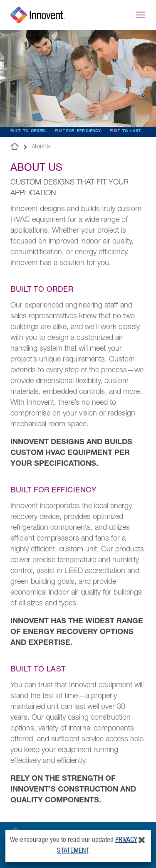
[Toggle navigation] (141, 15)
